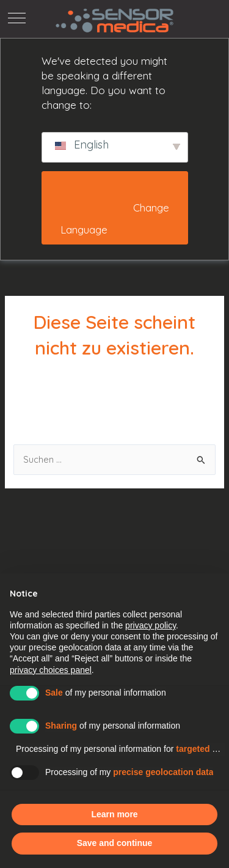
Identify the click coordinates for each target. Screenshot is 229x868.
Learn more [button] (114, 814)
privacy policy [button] (151, 625)
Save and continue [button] (115, 843)
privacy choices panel (51, 670)
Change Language (116, 219)
